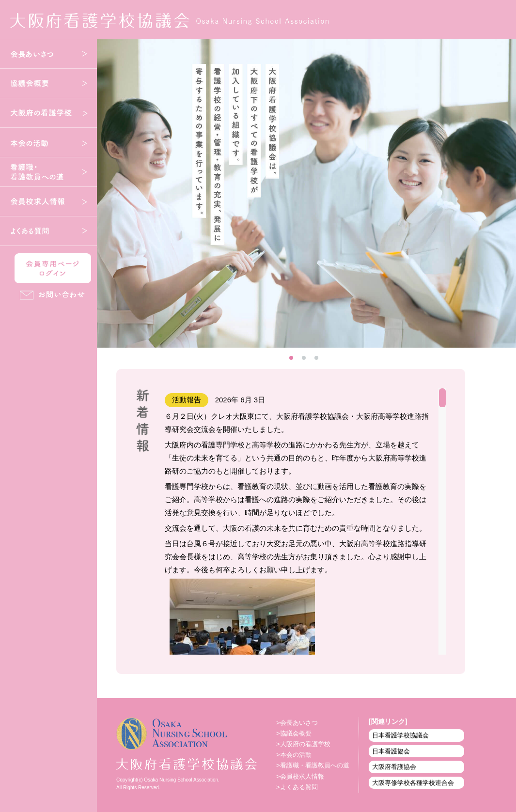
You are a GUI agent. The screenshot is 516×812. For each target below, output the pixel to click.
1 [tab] (294, 361)
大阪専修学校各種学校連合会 (413, 783)
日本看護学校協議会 (400, 735)
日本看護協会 (391, 751)
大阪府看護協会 (394, 767)
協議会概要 (48, 83)
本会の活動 (48, 142)
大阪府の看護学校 (48, 113)
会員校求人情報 (48, 201)
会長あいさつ (48, 54)
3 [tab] (319, 361)
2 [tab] (307, 361)
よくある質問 (48, 231)
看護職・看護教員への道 (48, 172)
